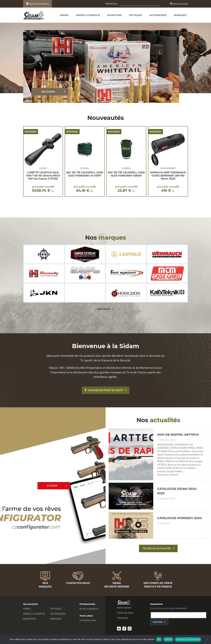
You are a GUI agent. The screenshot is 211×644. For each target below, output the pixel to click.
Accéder (52, 486)
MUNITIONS (114, 15)
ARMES (64, 15)
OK (159, 639)
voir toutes (104, 309)
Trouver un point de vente (104, 390)
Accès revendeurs (89, 609)
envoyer (158, 622)
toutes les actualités (157, 548)
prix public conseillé (43, 189)
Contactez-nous (88, 620)
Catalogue (122, 618)
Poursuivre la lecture (168, 475)
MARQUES (180, 15)
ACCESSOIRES (158, 15)
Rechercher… (112, 4)
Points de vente (179, 4)
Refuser (168, 639)
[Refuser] (207, 639)
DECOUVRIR (48, 92)
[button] (98, 98)
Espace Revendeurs (37, 4)
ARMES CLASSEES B (88, 15)
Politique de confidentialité (188, 639)
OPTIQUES (135, 15)
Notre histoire (124, 608)
